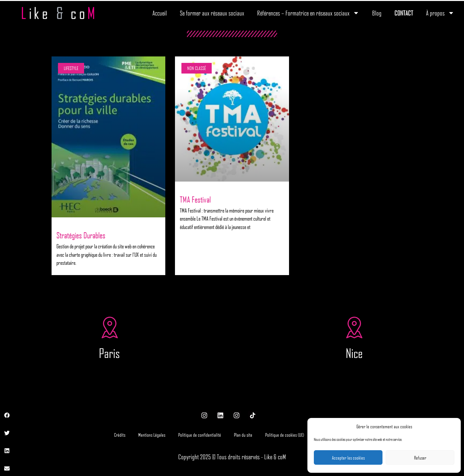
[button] (7, 415)
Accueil (160, 13)
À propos (440, 13)
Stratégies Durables (81, 235)
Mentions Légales (152, 435)
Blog (377, 13)
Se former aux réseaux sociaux (212, 13)
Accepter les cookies (348, 458)
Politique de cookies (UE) (285, 435)
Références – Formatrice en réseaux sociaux (308, 13)
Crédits (120, 435)
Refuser (420, 458)
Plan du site (243, 435)
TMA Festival (195, 199)
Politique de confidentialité (200, 435)
